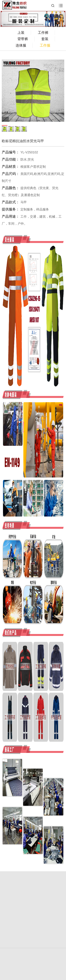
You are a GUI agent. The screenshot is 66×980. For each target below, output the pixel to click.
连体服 (21, 45)
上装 (21, 33)
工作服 (45, 45)
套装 (45, 39)
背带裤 (23, 39)
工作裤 (43, 33)
